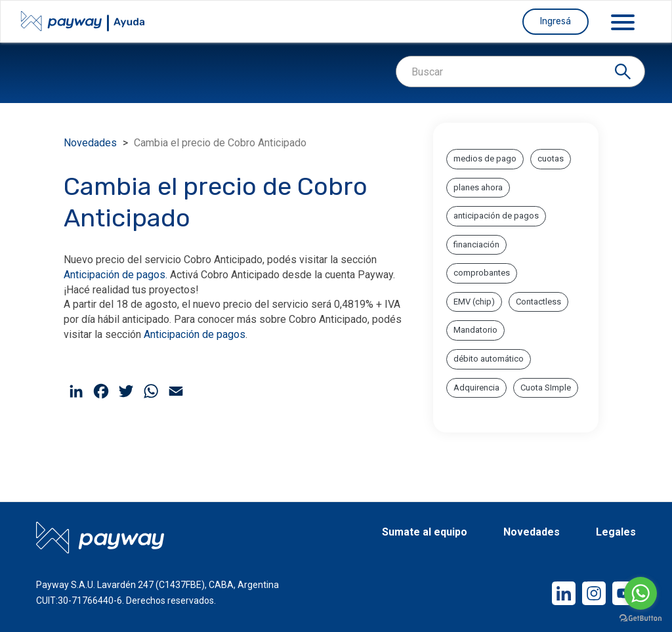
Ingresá (556, 21)
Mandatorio (475, 330)
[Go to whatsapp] (640, 593)
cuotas (551, 158)
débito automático (489, 359)
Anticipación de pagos (195, 334)
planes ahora (478, 187)
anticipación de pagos (496, 216)
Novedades (90, 143)
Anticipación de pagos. (115, 275)
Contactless (538, 302)
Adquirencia (476, 388)
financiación (476, 244)
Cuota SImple (546, 388)
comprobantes (482, 273)
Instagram (585, 582)
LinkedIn (554, 582)
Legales (616, 533)
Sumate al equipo (425, 533)
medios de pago (485, 158)
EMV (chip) (474, 302)
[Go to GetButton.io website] (640, 619)
